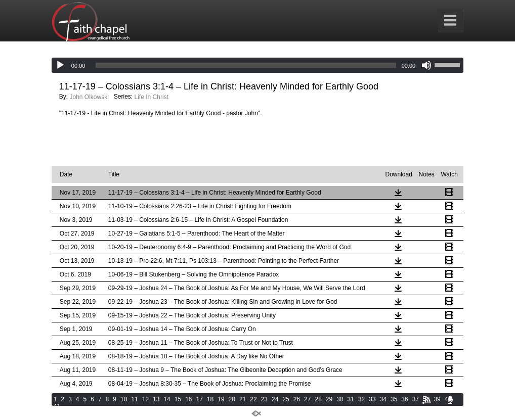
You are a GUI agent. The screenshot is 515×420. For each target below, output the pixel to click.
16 (188, 399)
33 (372, 399)
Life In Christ (152, 97)
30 (340, 399)
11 (134, 399)
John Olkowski (89, 97)
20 (232, 399)
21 (243, 399)
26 (297, 399)
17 (200, 399)
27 (307, 399)
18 (210, 399)
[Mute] (426, 65)
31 (351, 399)
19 (221, 399)
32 (361, 399)
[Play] (60, 65)
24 (275, 399)
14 (167, 399)
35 (394, 399)
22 (253, 399)
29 (329, 399)
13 (156, 399)
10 (124, 399)
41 (57, 406)
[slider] (246, 65)
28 (318, 399)
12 (145, 399)
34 (383, 399)
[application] (257, 65)
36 (404, 399)
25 (286, 399)
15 (178, 399)
